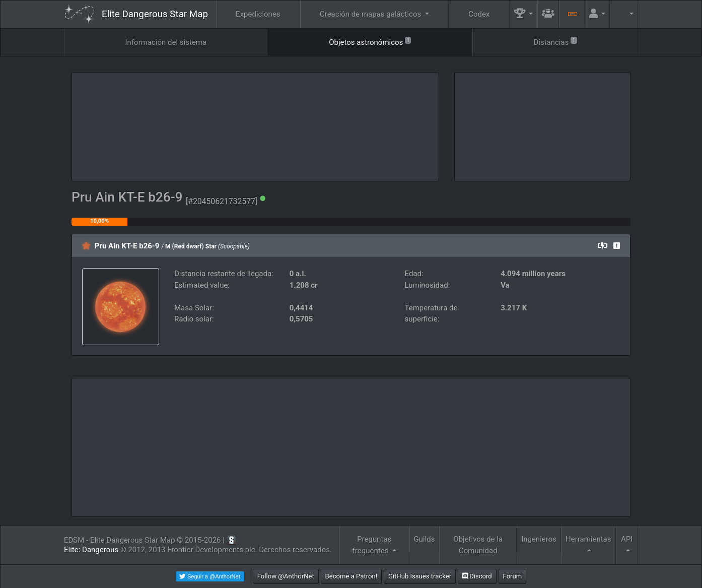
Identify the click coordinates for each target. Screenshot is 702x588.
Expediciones (258, 14)
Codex (479, 14)
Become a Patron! (352, 576)
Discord (477, 576)
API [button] (627, 539)
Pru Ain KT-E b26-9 (127, 246)
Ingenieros (539, 539)
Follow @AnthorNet (286, 576)
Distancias (555, 42)
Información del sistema (166, 42)
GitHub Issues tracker (420, 576)
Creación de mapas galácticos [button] (371, 14)
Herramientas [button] (588, 539)
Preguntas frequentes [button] (372, 545)
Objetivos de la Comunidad (478, 545)
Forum (513, 576)
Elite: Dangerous (91, 550)
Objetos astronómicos (370, 42)
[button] (524, 14)
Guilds (425, 539)
